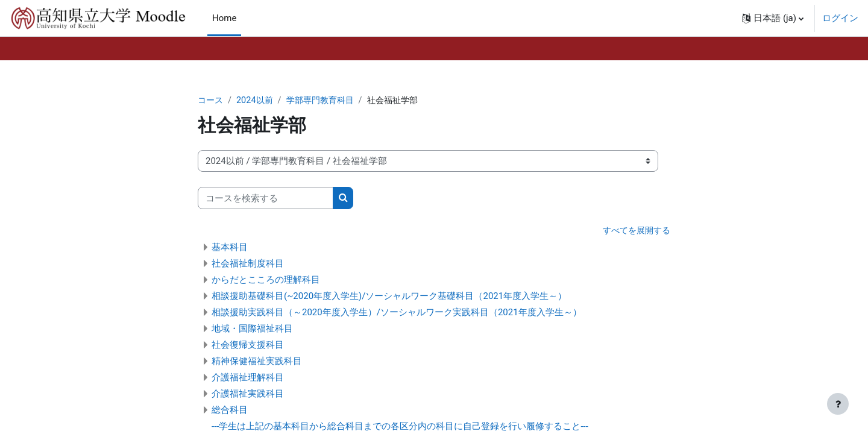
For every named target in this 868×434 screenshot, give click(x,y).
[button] (773, 18)
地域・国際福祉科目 (252, 329)
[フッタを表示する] (838, 404)
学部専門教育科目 (326, 101)
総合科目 (230, 410)
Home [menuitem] (224, 18)
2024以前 (257, 101)
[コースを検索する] (266, 199)
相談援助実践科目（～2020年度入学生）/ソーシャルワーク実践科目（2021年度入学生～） (397, 313)
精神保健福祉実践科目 (257, 362)
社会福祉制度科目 (248, 264)
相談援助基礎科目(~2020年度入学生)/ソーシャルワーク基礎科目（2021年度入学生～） (389, 297)
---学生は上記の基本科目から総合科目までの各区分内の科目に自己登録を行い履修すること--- (400, 427)
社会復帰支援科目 (248, 345)
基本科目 (230, 248)
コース (211, 101)
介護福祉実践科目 (248, 394)
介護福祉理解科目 (248, 378)
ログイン (840, 18)
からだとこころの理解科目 (266, 280)
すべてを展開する (634, 231)
